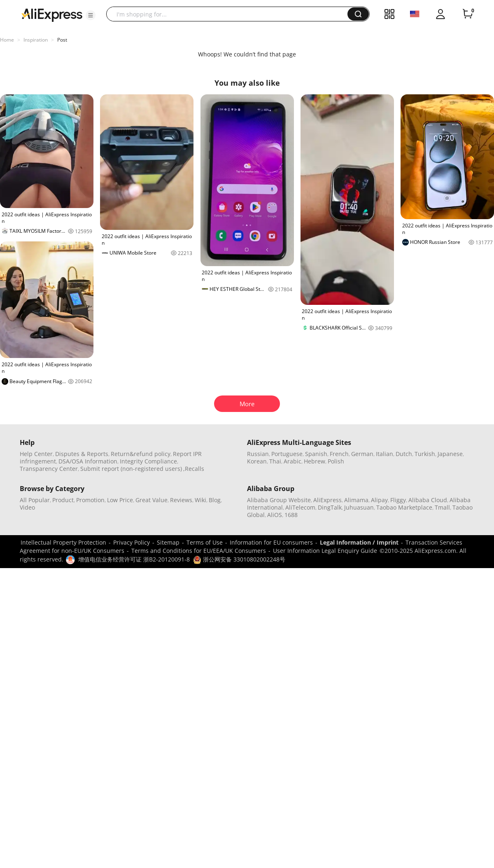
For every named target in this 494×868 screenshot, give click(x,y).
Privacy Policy (132, 542)
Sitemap (168, 542)
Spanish (316, 454)
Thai (275, 461)
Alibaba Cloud (428, 500)
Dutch (404, 454)
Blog (215, 500)
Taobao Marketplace (404, 507)
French (339, 454)
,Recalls (194, 469)
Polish (336, 461)
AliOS (275, 515)
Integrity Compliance (148, 461)
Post (62, 40)
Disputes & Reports (82, 454)
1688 (291, 515)
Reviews (181, 500)
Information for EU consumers (271, 542)
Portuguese (287, 454)
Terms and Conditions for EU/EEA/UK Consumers (199, 551)
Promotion (90, 500)
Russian (258, 454)
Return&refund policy (141, 454)
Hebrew (315, 461)
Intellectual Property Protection (63, 542)
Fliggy (398, 500)
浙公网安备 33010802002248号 (239, 559)
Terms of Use (205, 542)
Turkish (425, 454)
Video (27, 507)
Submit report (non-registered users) (131, 469)
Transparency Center (49, 469)
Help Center (36, 454)
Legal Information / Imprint (359, 542)
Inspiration (36, 40)
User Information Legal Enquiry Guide (325, 551)
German (362, 454)
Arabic (292, 461)
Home (7, 40)
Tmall (442, 507)
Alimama (356, 500)
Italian (384, 454)
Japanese (450, 454)
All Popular (35, 500)
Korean (257, 461)
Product (63, 500)
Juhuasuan (359, 507)
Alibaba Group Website (279, 500)
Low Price (120, 500)
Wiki (200, 500)
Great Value (151, 500)
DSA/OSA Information (88, 461)
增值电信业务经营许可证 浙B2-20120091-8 (134, 559)
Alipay (379, 500)
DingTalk (330, 507)
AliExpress (327, 500)
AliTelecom (300, 507)
